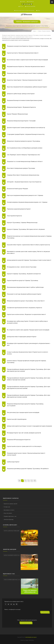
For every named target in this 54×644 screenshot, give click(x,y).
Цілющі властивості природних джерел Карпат (22, 337)
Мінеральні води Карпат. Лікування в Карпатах (21, 107)
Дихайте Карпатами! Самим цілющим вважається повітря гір (26, 128)
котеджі (23, 2)
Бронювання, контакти (9, 510)
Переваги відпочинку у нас (10, 516)
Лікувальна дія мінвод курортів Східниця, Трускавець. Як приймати (28, 469)
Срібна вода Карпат (13, 462)
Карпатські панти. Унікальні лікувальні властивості (23, 53)
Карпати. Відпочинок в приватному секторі (24, 11)
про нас (21, 6)
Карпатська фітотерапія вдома (17, 419)
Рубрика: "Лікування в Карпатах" (44, 31)
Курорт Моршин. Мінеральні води (17, 114)
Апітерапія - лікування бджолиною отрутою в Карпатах (24, 182)
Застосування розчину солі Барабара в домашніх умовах (25, 148)
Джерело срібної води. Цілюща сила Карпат (21, 94)
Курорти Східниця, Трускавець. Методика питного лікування (26, 229)
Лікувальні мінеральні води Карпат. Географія (21, 121)
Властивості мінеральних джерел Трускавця (21, 168)
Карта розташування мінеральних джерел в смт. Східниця (25, 195)
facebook (6, 604)
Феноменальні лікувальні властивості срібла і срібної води (25, 287)
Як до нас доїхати (8, 513)
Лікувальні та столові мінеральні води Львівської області (25, 161)
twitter (8, 604)
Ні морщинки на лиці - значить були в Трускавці (22, 267)
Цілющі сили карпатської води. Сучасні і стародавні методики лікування (29, 426)
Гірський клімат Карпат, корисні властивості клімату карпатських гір (28, 245)
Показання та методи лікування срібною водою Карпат (24, 294)
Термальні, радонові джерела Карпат (19, 209)
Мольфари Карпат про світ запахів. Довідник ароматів (24, 433)
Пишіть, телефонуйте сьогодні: (13, 609)
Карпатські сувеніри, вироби (11, 504)
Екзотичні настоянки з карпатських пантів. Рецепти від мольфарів (27, 60)
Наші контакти (45, 612)
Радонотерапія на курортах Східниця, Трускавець (23, 280)
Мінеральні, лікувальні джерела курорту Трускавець (23, 141)
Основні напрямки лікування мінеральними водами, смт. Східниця (27, 202)
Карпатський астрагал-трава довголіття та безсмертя (24, 446)
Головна (34, 31)
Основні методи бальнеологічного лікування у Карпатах (24, 308)
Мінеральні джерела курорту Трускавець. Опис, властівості (26, 301)
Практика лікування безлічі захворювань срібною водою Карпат (27, 87)
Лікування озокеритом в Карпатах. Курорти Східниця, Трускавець (27, 46)
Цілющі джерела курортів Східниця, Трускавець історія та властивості (29, 260)
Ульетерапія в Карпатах (14, 216)
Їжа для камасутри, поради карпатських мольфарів (23, 412)
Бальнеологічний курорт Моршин (17, 189)
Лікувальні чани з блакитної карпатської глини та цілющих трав (27, 73)
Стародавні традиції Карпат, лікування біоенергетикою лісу (26, 134)
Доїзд (38, 11)
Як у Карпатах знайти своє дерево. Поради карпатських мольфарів (28, 330)
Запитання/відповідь (30, 6)
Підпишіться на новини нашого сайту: (14, 602)
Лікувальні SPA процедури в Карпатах (19, 440)
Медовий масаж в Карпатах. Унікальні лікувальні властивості (26, 66)
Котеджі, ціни (7, 507)
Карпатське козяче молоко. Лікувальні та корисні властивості (26, 314)
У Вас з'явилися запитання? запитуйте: (27, 620)
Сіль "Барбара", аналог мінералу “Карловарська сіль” (24, 155)
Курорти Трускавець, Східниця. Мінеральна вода (22, 223)
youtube (14, 604)
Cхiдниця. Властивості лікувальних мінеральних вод (23, 175)
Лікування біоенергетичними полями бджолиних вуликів (25, 100)
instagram (17, 604)
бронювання (30, 2)
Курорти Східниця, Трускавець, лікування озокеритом (24, 274)
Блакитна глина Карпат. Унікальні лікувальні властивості (25, 80)
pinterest (11, 604)
